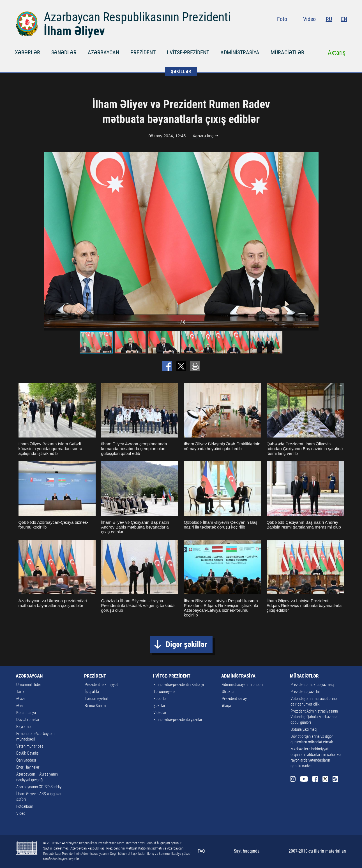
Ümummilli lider (29, 685)
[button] (313, 240)
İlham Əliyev (74, 31)
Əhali (20, 706)
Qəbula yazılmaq (304, 729)
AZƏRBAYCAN (103, 52)
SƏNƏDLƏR (64, 52)
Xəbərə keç (203, 136)
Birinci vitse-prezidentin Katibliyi (179, 685)
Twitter (334, 31)
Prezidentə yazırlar (305, 692)
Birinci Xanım (95, 706)
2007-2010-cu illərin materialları (317, 851)
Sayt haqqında (247, 851)
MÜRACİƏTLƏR (287, 52)
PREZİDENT (143, 52)
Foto (282, 19)
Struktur (228, 692)
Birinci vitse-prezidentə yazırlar (178, 720)
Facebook (324, 31)
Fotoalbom (25, 806)
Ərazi (20, 699)
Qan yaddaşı (26, 760)
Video (309, 19)
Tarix (20, 692)
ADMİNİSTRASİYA (240, 52)
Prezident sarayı (235, 699)
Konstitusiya (26, 713)
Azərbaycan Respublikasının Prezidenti (137, 17)
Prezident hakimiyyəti (102, 685)
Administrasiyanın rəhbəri (242, 685)
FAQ (201, 851)
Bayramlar (25, 727)
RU (329, 19)
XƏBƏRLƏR (27, 52)
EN (344, 19)
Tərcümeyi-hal (96, 699)
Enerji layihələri (28, 767)
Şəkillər (159, 706)
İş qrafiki (92, 692)
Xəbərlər (160, 699)
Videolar (160, 713)
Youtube (312, 31)
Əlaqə (226, 706)
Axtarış (337, 53)
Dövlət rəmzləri (28, 720)
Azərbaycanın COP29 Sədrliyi (39, 787)
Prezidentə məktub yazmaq (312, 685)
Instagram (301, 31)
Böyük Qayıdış (27, 753)
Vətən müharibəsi (30, 746)
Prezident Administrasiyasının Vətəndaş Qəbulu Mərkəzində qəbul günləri (314, 717)
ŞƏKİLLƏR (181, 72)
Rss (344, 31)
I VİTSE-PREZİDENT (188, 52)
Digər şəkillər (186, 644)
